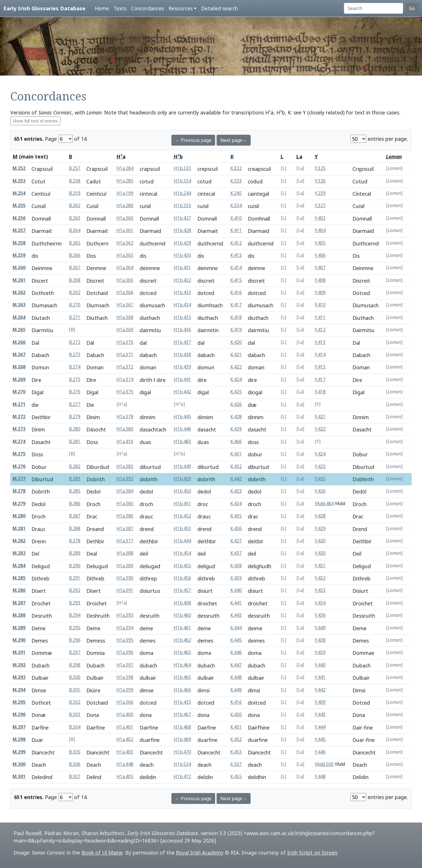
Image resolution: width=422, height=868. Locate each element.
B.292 (75, 590)
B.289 (75, 553)
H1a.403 (125, 752)
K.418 (236, 317)
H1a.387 (125, 529)
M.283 (19, 553)
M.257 (19, 230)
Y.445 (320, 739)
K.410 (236, 218)
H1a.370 (125, 342)
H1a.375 (125, 392)
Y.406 (320, 255)
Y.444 (320, 727)
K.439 (236, 578)
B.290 (75, 566)
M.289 (19, 628)
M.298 (19, 739)
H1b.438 (182, 355)
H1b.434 (182, 305)
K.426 (236, 404)
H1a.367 (125, 305)
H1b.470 (182, 752)
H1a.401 (125, 727)
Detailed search (219, 8)
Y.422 (320, 429)
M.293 (19, 677)
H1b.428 (182, 230)
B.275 (75, 379)
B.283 (75, 479)
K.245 (236, 193)
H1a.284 (125, 168)
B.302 (75, 293)
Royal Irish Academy (200, 853)
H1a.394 (125, 628)
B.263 (75, 218)
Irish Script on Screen (312, 853)
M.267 (19, 355)
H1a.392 (125, 479)
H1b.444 (182, 541)
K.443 (236, 615)
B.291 (75, 578)
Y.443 (320, 715)
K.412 (236, 243)
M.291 (19, 652)
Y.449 (320, 628)
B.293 (75, 603)
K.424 (236, 379)
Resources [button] (181, 8)
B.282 (75, 466)
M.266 (19, 342)
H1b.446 (182, 429)
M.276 (19, 466)
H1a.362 (125, 243)
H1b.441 (182, 379)
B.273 (75, 355)
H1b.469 (182, 739)
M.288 (19, 615)
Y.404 (320, 230)
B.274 (75, 367)
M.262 (19, 293)
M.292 (19, 665)
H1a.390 (125, 578)
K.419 (236, 330)
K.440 (236, 590)
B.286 (75, 504)
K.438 (236, 566)
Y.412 (320, 330)
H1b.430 (182, 255)
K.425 (236, 392)
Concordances (147, 8)
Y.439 (320, 652)
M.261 (19, 280)
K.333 (236, 181)
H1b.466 (182, 690)
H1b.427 (182, 218)
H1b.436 (182, 330)
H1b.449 (182, 466)
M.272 (19, 417)
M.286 (19, 590)
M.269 (19, 379)
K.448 (236, 677)
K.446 (236, 652)
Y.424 (320, 454)
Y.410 (320, 305)
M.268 (19, 367)
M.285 (19, 578)
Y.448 (320, 777)
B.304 (75, 727)
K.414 (236, 268)
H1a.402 (125, 739)
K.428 (236, 417)
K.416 (236, 293)
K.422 (236, 367)
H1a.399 (125, 690)
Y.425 (320, 466)
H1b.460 (182, 615)
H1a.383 (125, 466)
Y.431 (320, 566)
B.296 (75, 640)
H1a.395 (125, 640)
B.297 (75, 652)
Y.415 (320, 367)
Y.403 (320, 218)
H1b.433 (182, 293)
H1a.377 (125, 541)
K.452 (236, 739)
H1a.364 (125, 268)
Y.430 (320, 553)
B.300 (75, 677)
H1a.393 (125, 615)
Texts (120, 8)
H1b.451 (182, 504)
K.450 (236, 715)
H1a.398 (125, 677)
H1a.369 (125, 330)
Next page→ (234, 140)
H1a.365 (125, 280)
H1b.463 (182, 652)
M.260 (19, 268)
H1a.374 (125, 379)
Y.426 (320, 491)
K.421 (236, 355)
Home (102, 8)
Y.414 (320, 355)
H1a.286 (125, 206)
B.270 (75, 305)
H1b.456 (182, 578)
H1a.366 (125, 293)
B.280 (75, 429)
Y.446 (320, 752)
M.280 (19, 516)
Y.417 (320, 379)
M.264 (19, 317)
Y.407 (320, 268)
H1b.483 (182, 442)
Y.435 (320, 479)
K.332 (236, 168)
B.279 (75, 417)
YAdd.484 (324, 504)
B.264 (75, 230)
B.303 (75, 715)
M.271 (19, 404)
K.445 (236, 640)
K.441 (236, 603)
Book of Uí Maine (102, 853)
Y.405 (320, 243)
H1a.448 (125, 764)
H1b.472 (182, 777)
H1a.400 (125, 715)
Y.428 (320, 516)
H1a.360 (125, 218)
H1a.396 (125, 652)
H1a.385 (125, 504)
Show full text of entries (35, 121)
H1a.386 (125, 516)
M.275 (19, 454)
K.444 (236, 628)
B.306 (75, 764)
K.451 (236, 727)
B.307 (75, 777)
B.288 (75, 529)
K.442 (236, 479)
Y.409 (320, 293)
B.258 (75, 181)
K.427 (236, 541)
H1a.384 (125, 491)
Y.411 (320, 317)
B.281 (75, 442)
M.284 (19, 566)
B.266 (75, 255)
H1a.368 (125, 317)
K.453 (236, 752)
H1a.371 (125, 355)
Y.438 (320, 640)
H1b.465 (182, 677)
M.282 (19, 541)
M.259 (19, 255)
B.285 (75, 491)
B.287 (75, 516)
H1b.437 (182, 342)
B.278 (75, 541)
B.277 (75, 404)
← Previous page (193, 140)
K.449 (236, 690)
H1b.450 (182, 491)
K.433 (236, 491)
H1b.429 (182, 243)
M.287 (19, 603)
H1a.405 (125, 777)
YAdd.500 (324, 764)
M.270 (19, 392)
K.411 (236, 230)
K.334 (236, 206)
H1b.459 (182, 479)
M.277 (19, 479)
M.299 (19, 752)
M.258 (19, 243)
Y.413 (320, 342)
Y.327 (320, 206)
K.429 (236, 429)
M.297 (19, 727)
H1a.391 (125, 590)
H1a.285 (125, 181)
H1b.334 (182, 181)
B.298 (75, 665)
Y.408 (320, 280)
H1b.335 (182, 206)
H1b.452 (182, 516)
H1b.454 (182, 553)
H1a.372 (125, 367)
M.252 (19, 168)
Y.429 (320, 529)
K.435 (236, 516)
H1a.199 (125, 193)
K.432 (236, 466)
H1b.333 (182, 168)
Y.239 (320, 193)
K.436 (236, 529)
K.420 (236, 342)
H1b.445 (182, 417)
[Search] (374, 8)
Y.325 (320, 168)
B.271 (75, 317)
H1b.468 (182, 727)
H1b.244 (182, 193)
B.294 (75, 615)
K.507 (236, 764)
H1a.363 (125, 255)
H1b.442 (182, 392)
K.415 (236, 280)
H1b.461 (182, 628)
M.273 (19, 429)
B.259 (75, 193)
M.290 (19, 640)
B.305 (75, 752)
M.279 (19, 504)
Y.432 (320, 578)
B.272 (75, 342)
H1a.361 (125, 230)
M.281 (19, 529)
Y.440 (320, 665)
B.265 (75, 243)
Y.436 (320, 615)
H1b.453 (182, 529)
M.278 (19, 491)
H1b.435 (182, 317)
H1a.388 (125, 553)
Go (412, 8)
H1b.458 (182, 603)
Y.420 (320, 541)
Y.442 (320, 690)
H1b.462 (182, 640)
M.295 (19, 702)
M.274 (19, 442)
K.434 (236, 504)
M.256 (19, 218)
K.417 (236, 305)
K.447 (236, 665)
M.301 (19, 777)
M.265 (19, 330)
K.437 (236, 553)
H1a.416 (125, 442)
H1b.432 (182, 280)
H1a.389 (125, 566)
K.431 (236, 454)
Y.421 (320, 417)
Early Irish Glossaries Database (44, 8)
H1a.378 (125, 417)
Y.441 (320, 677)
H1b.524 (182, 764)
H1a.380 (125, 429)
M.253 (19, 181)
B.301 (75, 690)
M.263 (19, 305)
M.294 (19, 690)
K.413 (236, 255)
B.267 (75, 268)
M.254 (19, 193)
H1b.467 (182, 715)
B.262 (75, 206)
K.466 (236, 442)
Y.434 (320, 603)
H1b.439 (182, 367)
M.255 (19, 206)
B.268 (75, 280)
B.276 (75, 392)
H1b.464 (182, 665)
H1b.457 (182, 590)
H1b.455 (182, 566)
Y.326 (320, 181)
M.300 (19, 764)
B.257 (75, 168)
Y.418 (320, 392)
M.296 (19, 715)
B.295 (75, 628)
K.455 (236, 777)
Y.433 (320, 590)
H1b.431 (182, 268)
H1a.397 (125, 665)
